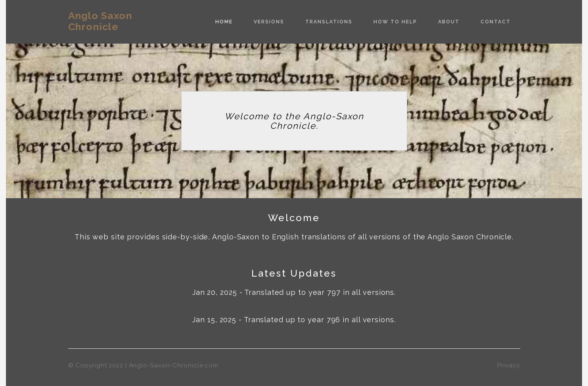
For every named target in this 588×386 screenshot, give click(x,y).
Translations (329, 22)
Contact (496, 22)
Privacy (509, 365)
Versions (269, 22)
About (449, 22)
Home (224, 22)
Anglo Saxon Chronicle (100, 21)
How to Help (395, 22)
